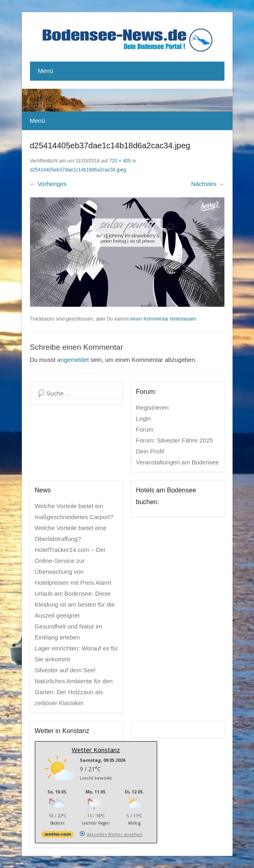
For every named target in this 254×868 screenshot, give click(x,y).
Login (144, 418)
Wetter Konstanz (96, 750)
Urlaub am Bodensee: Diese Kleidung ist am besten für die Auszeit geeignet (75, 604)
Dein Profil (150, 451)
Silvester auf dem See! (65, 670)
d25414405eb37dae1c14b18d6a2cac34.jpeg (78, 170)
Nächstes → (208, 184)
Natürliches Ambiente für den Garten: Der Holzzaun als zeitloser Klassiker (74, 692)
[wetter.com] (58, 836)
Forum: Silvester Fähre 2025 (175, 440)
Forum (145, 429)
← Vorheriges (48, 184)
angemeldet (73, 360)
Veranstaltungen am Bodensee (178, 462)
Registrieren (153, 407)
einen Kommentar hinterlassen (163, 319)
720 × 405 (120, 161)
